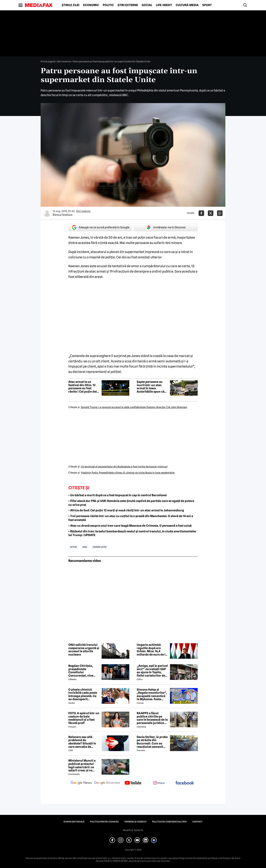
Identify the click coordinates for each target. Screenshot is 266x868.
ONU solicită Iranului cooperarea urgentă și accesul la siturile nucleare (84, 650)
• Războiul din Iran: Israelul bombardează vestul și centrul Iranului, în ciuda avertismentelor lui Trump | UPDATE (132, 533)
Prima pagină (48, 61)
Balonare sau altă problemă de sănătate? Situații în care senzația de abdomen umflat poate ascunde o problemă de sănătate (84, 742)
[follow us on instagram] (159, 783)
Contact (197, 822)
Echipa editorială (74, 822)
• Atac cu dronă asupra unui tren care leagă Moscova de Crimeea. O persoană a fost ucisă (130, 526)
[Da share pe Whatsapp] (220, 213)
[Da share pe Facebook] (201, 213)
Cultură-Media (187, 5)
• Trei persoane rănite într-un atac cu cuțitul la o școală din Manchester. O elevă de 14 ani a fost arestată (131, 518)
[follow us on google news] (81, 783)
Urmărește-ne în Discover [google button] (166, 227)
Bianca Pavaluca (63, 214)
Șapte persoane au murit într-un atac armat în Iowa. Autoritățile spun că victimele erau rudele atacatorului (152, 387)
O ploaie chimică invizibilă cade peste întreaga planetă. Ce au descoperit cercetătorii (83, 694)
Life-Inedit (164, 5)
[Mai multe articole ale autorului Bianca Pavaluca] (47, 213)
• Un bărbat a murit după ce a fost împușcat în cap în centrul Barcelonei (118, 495)
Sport (207, 5)
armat (74, 547)
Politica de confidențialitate (169, 822)
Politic (108, 5)
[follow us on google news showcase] (107, 783)
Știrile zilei (71, 5)
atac (85, 547)
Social (147, 5)
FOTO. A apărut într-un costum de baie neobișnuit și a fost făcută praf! (84, 718)
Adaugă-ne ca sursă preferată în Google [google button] (100, 227)
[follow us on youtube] (133, 783)
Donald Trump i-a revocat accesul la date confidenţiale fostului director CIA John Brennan (134, 407)
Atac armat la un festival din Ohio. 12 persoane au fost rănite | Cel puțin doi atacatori (83, 387)
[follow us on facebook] (185, 783)
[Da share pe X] (211, 213)
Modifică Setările (133, 830)
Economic (91, 5)
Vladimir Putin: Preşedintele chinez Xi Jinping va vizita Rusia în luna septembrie (128, 473)
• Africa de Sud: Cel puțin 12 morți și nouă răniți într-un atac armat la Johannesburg (126, 510)
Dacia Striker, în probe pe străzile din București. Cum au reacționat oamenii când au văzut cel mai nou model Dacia (152, 742)
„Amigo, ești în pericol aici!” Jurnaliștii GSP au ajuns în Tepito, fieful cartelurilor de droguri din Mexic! (152, 671)
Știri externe (128, 5)
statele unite (100, 547)
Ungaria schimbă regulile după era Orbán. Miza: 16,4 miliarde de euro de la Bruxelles (152, 650)
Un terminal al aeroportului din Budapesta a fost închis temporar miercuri (124, 467)
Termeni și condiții (135, 822)
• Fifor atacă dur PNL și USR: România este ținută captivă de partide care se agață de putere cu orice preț (131, 503)
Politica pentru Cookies (104, 822)
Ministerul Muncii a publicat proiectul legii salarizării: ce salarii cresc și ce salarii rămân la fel (82, 765)
